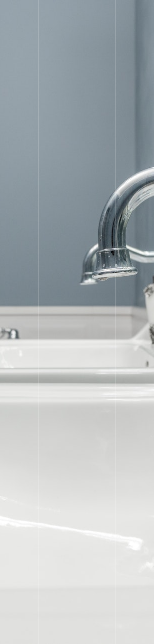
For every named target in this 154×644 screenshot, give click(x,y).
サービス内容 (64, 4)
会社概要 (95, 4)
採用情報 (105, 4)
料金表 (75, 4)
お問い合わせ (137, 4)
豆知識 (127, 4)
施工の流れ (85, 4)
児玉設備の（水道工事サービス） (139, 642)
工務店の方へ (116, 4)
